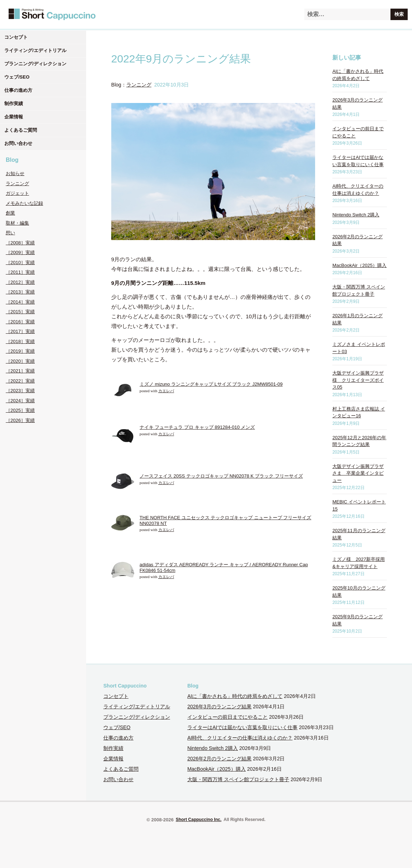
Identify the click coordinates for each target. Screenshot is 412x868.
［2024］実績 (20, 401)
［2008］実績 (20, 243)
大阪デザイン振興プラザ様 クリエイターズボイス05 (358, 380)
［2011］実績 (20, 272)
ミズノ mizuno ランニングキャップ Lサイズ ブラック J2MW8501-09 (211, 384)
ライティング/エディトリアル (35, 50)
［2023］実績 (20, 391)
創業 (10, 213)
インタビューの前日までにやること (228, 717)
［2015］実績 (20, 312)
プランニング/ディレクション (35, 64)
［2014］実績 (20, 302)
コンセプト (16, 37)
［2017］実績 (20, 331)
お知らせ (15, 173)
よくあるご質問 (21, 130)
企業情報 (14, 117)
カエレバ (166, 391)
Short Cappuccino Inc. (199, 820)
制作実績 (14, 104)
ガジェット (17, 193)
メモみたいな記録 (24, 203)
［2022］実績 (20, 381)
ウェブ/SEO (17, 77)
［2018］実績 (20, 341)
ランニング (17, 184)
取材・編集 (17, 223)
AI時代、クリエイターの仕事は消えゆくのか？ (240, 738)
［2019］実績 (20, 351)
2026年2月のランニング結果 (219, 759)
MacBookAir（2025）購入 (359, 265)
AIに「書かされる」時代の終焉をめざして (235, 696)
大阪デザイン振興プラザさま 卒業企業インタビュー (358, 473)
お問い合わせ (18, 143)
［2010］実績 (20, 262)
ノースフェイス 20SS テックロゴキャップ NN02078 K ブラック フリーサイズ (221, 476)
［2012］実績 (20, 282)
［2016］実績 (20, 322)
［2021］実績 (20, 371)
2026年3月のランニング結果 (219, 707)
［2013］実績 (20, 292)
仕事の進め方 (18, 90)
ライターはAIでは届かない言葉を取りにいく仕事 (242, 727)
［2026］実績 (20, 420)
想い (10, 233)
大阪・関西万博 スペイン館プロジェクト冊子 (238, 779)
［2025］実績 (20, 410)
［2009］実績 (20, 252)
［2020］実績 (20, 361)
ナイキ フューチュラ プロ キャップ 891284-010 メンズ (197, 427)
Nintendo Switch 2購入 (356, 215)
